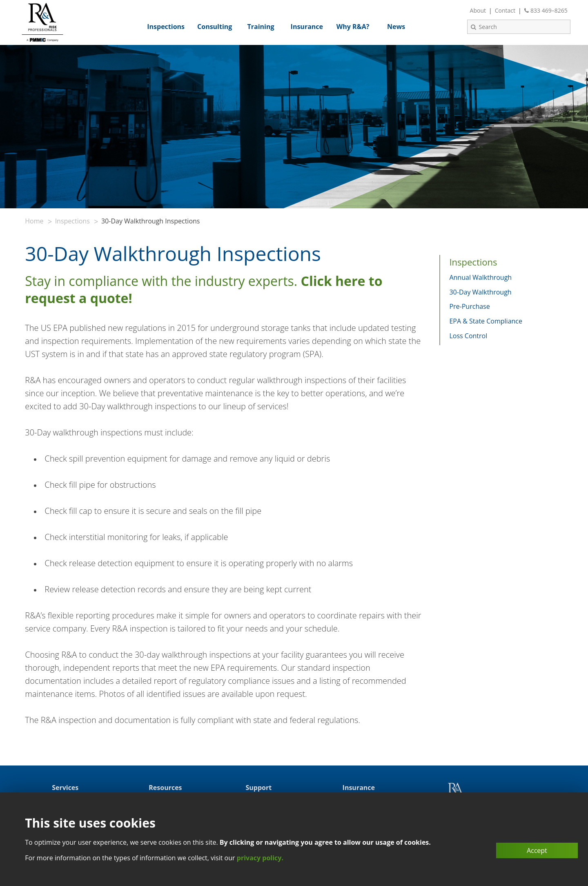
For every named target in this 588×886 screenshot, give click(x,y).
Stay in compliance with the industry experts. (204, 289)
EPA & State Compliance (486, 321)
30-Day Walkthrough (480, 292)
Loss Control (468, 336)
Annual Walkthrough (480, 277)
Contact (505, 10)
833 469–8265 (546, 10)
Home (34, 221)
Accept (537, 850)
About (478, 10)
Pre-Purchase (469, 306)
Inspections (72, 221)
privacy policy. (260, 858)
